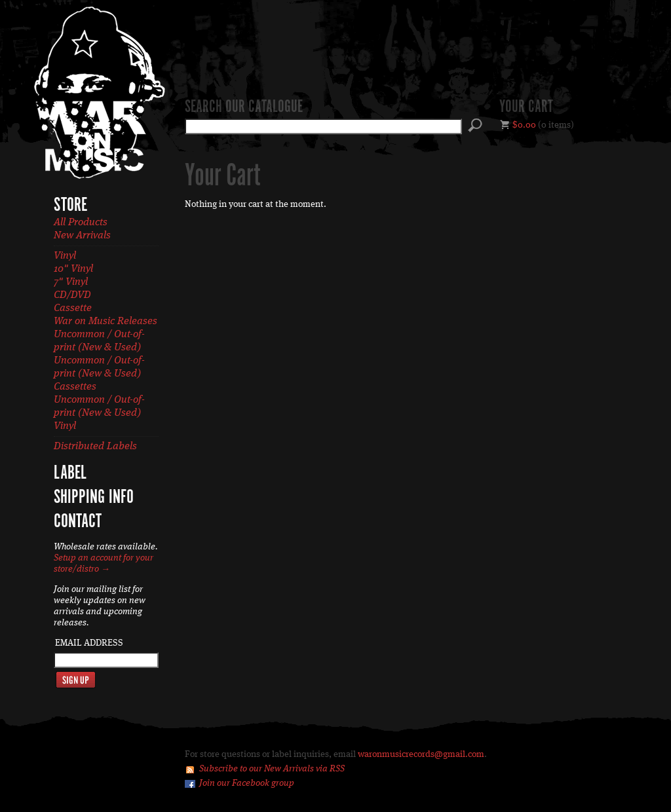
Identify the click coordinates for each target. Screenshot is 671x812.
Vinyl (65, 256)
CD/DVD (72, 295)
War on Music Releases (105, 322)
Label (70, 473)
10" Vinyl (73, 269)
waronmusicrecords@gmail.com (421, 754)
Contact (78, 522)
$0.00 (524, 125)
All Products (81, 223)
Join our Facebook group (247, 783)
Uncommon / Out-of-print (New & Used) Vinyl (99, 413)
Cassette (73, 308)
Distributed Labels (95, 447)
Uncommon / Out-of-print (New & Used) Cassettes (99, 374)
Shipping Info (94, 498)
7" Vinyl (71, 282)
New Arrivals (82, 236)
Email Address (89, 643)
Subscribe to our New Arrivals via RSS (272, 769)
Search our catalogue (244, 107)
